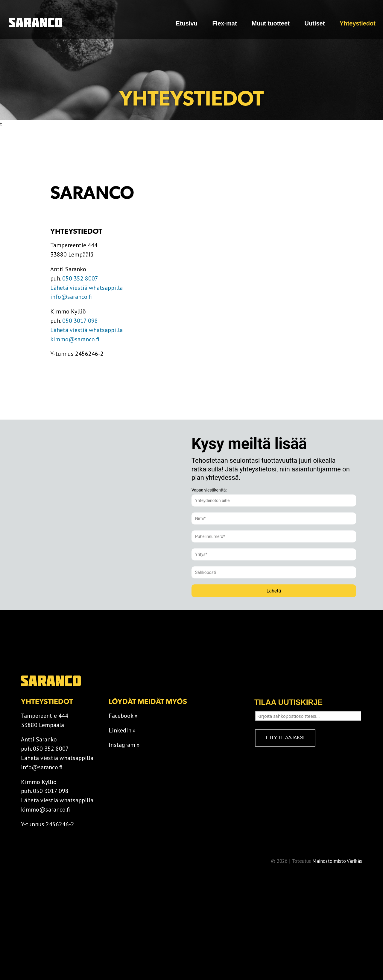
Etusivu (187, 23)
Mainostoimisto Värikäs (337, 861)
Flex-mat (224, 23)
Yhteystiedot (358, 23)
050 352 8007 (80, 278)
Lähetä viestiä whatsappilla (86, 288)
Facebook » (123, 716)
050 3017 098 (80, 321)
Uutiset (315, 23)
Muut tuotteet (271, 23)
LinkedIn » (122, 730)
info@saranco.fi (71, 297)
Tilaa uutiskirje (288, 702)
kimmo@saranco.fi (75, 339)
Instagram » (124, 745)
